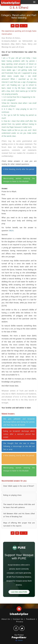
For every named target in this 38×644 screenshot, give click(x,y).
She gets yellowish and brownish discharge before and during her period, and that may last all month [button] (19, 422)
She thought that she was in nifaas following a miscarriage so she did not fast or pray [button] (19, 446)
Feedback (31, 619)
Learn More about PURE (19, 592)
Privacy (20, 622)
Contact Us (18, 619)
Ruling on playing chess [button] (12, 495)
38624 (11, 231)
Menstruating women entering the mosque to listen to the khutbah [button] (19, 180)
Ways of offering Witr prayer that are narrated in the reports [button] (19, 524)
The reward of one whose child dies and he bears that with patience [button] (19, 506)
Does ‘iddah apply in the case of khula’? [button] (19, 486)
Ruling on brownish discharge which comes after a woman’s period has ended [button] (19, 434)
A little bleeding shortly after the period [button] (19, 169)
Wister (19, 640)
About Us (6, 619)
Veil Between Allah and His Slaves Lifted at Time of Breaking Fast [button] (19, 515)
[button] (17, 26)
